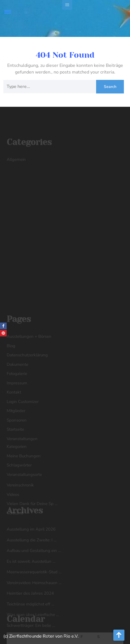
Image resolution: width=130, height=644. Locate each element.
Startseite (15, 457)
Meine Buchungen (24, 483)
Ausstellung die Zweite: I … (32, 565)
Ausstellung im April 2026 (31, 554)
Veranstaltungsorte (24, 502)
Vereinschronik (20, 512)
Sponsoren (17, 447)
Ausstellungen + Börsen (29, 364)
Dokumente (17, 392)
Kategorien (17, 474)
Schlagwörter (19, 492)
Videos (13, 522)
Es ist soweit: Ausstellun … (31, 587)
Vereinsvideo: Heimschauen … (34, 608)
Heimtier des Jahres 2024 (30, 618)
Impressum (17, 410)
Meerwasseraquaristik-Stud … (34, 597)
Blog (11, 373)
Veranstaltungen (22, 466)
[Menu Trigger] (8, 12)
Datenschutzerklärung (27, 382)
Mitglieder (16, 438)
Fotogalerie (17, 401)
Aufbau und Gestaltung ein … (34, 576)
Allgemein (16, 163)
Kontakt (14, 419)
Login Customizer (23, 429)
